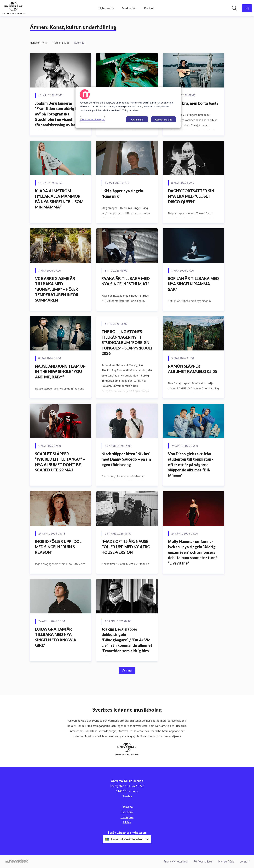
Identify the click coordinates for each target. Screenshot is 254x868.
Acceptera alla (164, 119)
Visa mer (127, 670)
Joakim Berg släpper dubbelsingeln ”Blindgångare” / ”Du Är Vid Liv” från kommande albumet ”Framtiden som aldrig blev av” (127, 643)
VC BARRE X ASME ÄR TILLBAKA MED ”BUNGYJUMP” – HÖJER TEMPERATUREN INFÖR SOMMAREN (57, 289)
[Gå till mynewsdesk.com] (17, 862)
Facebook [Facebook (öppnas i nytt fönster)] (127, 812)
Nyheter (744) (38, 43)
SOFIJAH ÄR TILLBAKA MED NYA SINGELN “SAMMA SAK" (193, 284)
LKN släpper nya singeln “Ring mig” (122, 194)
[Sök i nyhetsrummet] (234, 8)
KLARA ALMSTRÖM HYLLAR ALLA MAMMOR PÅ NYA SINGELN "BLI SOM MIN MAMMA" (59, 199)
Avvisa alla (137, 119)
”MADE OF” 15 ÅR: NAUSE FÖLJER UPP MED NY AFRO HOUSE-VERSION (126, 547)
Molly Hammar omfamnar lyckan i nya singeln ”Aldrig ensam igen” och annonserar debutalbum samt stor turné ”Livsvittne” (193, 552)
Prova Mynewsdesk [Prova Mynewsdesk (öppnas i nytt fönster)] (176, 861)
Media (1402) (61, 43)
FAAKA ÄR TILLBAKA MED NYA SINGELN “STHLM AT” (126, 281)
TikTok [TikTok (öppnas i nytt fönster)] (127, 822)
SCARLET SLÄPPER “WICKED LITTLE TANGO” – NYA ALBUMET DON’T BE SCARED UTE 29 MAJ (60, 462)
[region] (128, 107)
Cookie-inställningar (93, 119)
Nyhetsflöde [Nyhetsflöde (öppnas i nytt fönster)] (226, 861)
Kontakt (149, 8)
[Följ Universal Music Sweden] (247, 8)
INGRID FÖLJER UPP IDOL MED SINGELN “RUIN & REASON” (58, 547)
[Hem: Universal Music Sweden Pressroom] (14, 8)
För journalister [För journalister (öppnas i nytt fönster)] (203, 861)
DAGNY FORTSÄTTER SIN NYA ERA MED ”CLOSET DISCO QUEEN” (191, 196)
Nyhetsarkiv (106, 8)
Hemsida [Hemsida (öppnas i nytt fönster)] (127, 807)
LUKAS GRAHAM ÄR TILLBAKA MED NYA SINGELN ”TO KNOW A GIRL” (56, 637)
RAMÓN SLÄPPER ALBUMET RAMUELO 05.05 (193, 369)
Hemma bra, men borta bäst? (193, 103)
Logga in (245, 861)
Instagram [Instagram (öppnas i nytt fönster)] (127, 817)
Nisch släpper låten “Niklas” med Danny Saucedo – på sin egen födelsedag (126, 459)
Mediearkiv (129, 8)
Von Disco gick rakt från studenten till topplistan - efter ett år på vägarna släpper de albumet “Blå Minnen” (191, 465)
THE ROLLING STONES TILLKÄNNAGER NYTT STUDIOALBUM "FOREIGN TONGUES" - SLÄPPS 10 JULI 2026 (127, 342)
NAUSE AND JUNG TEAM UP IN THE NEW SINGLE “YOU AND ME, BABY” (60, 371)
